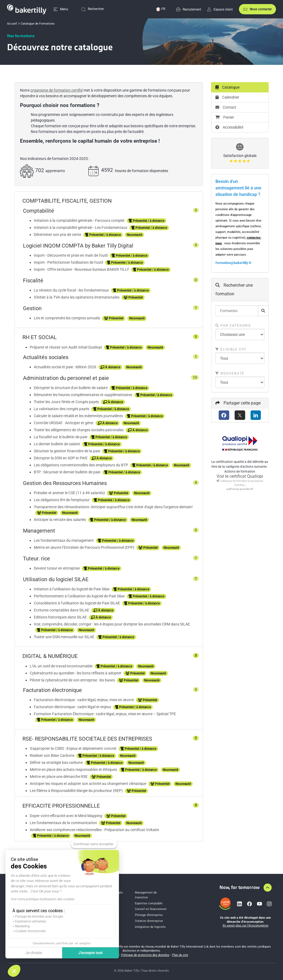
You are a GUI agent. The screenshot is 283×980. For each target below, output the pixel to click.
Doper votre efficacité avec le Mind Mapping (66, 816)
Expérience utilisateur (31, 921)
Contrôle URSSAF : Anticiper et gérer (64, 423)
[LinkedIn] (256, 415)
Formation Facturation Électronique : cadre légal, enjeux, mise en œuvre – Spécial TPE (105, 714)
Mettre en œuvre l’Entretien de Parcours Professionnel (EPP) (84, 547)
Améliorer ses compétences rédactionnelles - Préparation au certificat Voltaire (94, 830)
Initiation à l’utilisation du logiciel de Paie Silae (72, 589)
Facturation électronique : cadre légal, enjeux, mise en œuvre (84, 700)
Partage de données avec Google (39, 917)
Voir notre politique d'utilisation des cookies (43, 899)
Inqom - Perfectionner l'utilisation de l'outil (69, 262)
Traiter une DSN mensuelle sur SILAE (64, 637)
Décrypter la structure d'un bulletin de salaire (71, 388)
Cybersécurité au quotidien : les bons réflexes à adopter (76, 673)
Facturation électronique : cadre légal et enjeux (73, 707)
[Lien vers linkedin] (239, 904)
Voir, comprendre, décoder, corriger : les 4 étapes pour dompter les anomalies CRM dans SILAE (112, 624)
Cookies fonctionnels (30, 931)
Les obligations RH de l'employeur (62, 500)
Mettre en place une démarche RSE (59, 777)
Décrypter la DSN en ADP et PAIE (61, 458)
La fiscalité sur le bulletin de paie (61, 437)
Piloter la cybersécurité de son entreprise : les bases (73, 680)
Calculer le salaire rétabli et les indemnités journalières (79, 416)
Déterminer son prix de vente (58, 235)
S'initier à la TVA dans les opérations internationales (77, 297)
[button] (14, 971)
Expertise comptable (149, 903)
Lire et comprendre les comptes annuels (67, 318)
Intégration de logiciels (150, 927)
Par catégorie (233, 326)
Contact (226, 107)
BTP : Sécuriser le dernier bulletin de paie (67, 472)
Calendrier (227, 97)
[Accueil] (27, 9)
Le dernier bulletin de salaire (57, 444)
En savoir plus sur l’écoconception (246, 926)
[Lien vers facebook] (249, 904)
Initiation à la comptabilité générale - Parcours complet (80, 220)
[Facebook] (224, 415)
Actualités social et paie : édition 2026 (65, 367)
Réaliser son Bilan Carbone (52, 755)
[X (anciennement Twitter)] (240, 415)
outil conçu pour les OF (240, 489)
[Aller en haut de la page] (268, 888)
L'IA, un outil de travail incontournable (61, 666)
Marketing (22, 926)
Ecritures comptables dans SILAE (62, 610)
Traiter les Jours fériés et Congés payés (67, 402)
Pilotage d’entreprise (149, 915)
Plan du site (180, 955)
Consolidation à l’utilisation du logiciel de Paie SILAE (77, 603)
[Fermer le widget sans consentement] (94, 844)
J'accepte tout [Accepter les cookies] (91, 953)
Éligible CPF (231, 349)
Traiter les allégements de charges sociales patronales (79, 430)
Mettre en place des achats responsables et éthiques (74, 770)
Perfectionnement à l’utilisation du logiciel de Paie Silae (80, 596)
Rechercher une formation (234, 290)
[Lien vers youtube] (259, 904)
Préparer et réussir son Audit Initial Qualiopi (66, 347)
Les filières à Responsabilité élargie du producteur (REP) (77, 791)
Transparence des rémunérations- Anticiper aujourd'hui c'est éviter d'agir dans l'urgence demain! (113, 507)
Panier (225, 117)
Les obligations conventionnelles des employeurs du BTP (81, 465)
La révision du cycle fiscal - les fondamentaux (72, 290)
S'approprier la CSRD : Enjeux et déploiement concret (74, 748)
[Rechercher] (263, 311)
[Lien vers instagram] (269, 904)
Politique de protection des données (145, 955)
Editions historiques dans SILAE (61, 617)
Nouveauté (230, 373)
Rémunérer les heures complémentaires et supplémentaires (83, 395)
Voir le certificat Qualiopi (240, 476)
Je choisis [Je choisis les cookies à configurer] (34, 953)
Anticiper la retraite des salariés (60, 520)
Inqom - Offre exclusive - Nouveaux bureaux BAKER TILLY (82, 269)
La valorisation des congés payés (62, 409)
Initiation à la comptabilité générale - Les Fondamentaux (81, 228)
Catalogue (227, 87)
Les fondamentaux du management (64, 540)
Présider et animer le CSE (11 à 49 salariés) (70, 493)
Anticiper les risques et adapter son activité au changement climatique (88, 784)
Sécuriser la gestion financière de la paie (67, 451)
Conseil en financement (151, 909)
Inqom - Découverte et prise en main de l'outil (71, 255)
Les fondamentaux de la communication (64, 823)
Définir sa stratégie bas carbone (57, 762)
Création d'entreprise (149, 921)
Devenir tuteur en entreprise (57, 568)
